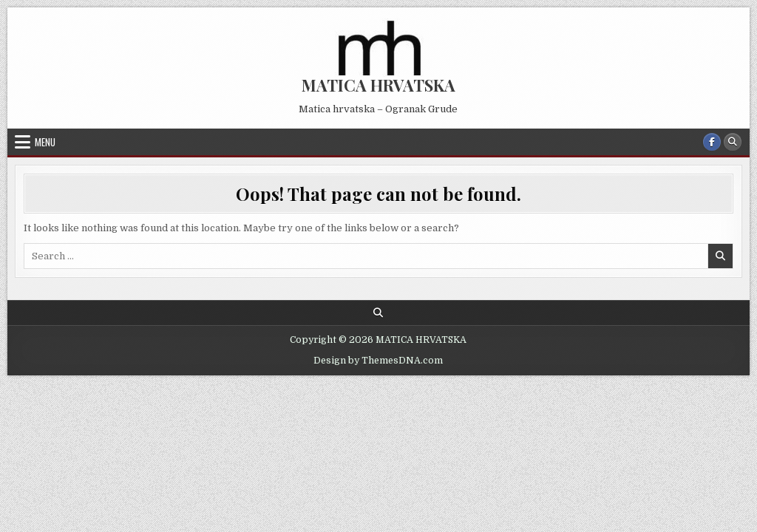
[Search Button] (733, 142)
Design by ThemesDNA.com (378, 361)
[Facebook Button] (712, 142)
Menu (45, 142)
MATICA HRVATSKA (378, 85)
